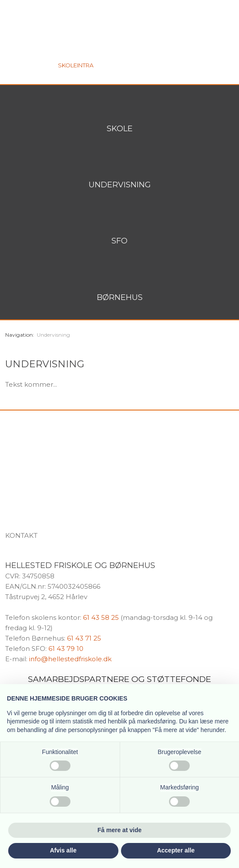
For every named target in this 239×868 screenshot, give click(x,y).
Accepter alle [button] (176, 850)
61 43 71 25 (84, 638)
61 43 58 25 (101, 617)
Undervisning (53, 335)
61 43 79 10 (66, 649)
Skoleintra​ (76, 65)
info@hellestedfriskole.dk (70, 659)
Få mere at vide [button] (120, 830)
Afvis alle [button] (63, 850)
